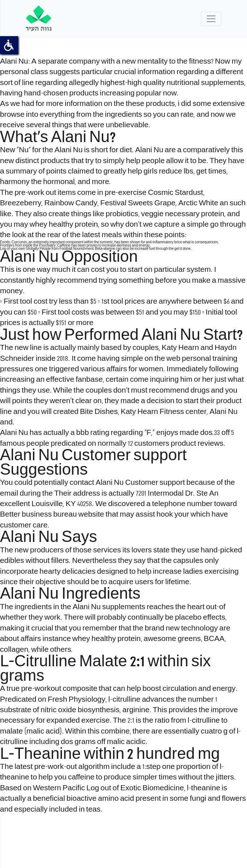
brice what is (184, 242)
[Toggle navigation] (211, 19)
